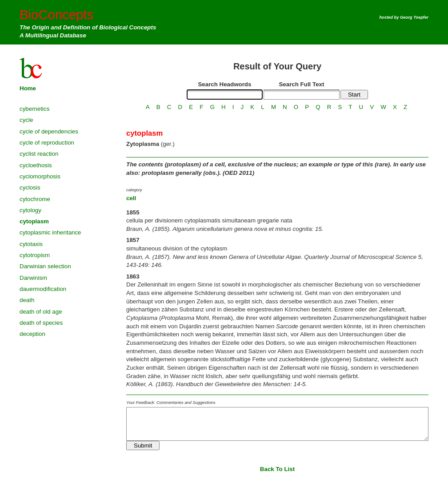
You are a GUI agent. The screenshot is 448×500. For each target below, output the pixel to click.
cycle (26, 120)
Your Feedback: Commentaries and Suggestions (171, 403)
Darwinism (33, 278)
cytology (30, 210)
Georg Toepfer (414, 17)
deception (32, 334)
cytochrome (35, 199)
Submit (143, 446)
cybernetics (34, 109)
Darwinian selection (45, 266)
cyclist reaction (39, 154)
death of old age (41, 312)
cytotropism (35, 255)
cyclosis (30, 187)
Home (28, 88)
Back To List (277, 469)
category (134, 190)
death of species (41, 323)
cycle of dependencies (49, 131)
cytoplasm (34, 221)
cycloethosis (36, 165)
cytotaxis (31, 244)
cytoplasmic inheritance (50, 232)
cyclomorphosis (40, 176)
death (27, 300)
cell (131, 198)
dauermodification (43, 289)
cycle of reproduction (47, 143)
